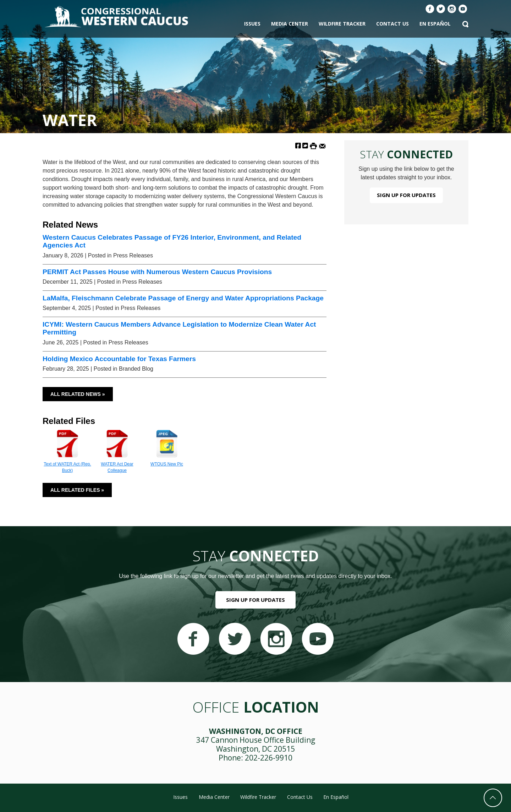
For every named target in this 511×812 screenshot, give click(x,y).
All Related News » (78, 394)
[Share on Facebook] (298, 145)
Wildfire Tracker (342, 24)
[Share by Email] (322, 145)
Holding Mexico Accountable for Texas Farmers (119, 359)
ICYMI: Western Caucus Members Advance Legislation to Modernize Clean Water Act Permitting (179, 328)
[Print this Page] (313, 145)
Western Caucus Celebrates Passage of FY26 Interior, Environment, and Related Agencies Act (172, 241)
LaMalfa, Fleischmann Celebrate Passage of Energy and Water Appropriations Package (183, 298)
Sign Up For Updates (406, 195)
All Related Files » (77, 490)
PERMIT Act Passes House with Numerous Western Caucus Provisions (157, 272)
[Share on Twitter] (305, 145)
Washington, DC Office (256, 731)
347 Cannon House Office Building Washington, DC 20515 (256, 744)
